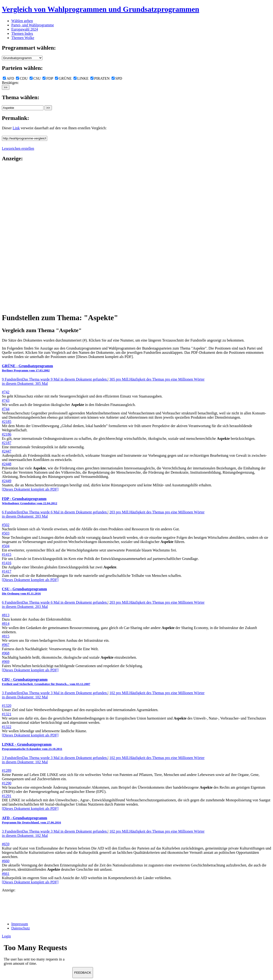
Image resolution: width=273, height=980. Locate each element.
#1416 (7, 563)
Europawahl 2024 (25, 29)
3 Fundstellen (55, 693)
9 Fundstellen (55, 379)
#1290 (7, 783)
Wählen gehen (22, 21)
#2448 (7, 464)
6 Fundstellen (55, 512)
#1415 (7, 554)
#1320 (7, 706)
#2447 (7, 451)
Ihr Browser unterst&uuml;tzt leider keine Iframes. (37, 956)
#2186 (7, 434)
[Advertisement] (21, 237)
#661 (6, 874)
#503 (6, 533)
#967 (6, 645)
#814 (6, 624)
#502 (6, 525)
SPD (117, 78)
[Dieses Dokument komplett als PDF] (30, 489)
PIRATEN (100, 78)
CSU (35, 78)
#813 (6, 615)
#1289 (7, 770)
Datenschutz (21, 928)
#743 (6, 400)
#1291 (7, 796)
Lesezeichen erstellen (18, 148)
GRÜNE (63, 78)
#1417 (7, 571)
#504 (6, 546)
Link (16, 128)
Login (6, 936)
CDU (22, 78)
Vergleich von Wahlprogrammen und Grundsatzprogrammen (101, 9)
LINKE (81, 78)
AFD (8, 78)
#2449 (7, 481)
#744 (6, 409)
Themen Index (22, 33)
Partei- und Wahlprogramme (33, 25)
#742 (6, 392)
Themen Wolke (23, 38)
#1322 (7, 727)
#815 (6, 636)
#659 (6, 844)
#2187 (7, 443)
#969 (6, 662)
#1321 (7, 714)
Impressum (20, 924)
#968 (6, 653)
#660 (6, 861)
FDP (48, 78)
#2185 (7, 422)
